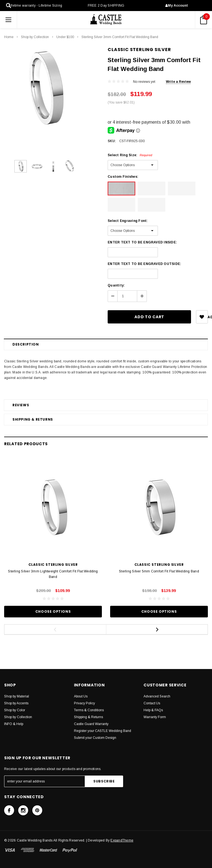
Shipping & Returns (33, 419)
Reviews (21, 405)
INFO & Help (14, 724)
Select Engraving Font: (128, 221)
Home (9, 37)
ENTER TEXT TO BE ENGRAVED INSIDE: (142, 242)
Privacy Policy (84, 703)
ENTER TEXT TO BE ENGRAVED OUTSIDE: (144, 264)
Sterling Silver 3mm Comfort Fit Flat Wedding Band (120, 37)
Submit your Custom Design (95, 738)
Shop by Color (15, 710)
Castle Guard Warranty (91, 724)
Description (26, 344)
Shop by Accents (16, 703)
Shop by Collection (35, 37)
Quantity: (116, 285)
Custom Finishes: (123, 177)
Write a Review (178, 82)
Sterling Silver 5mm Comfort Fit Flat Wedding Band (159, 571)
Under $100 (65, 37)
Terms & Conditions (89, 710)
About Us (81, 696)
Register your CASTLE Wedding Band (103, 731)
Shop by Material (17, 696)
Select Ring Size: (130, 155)
